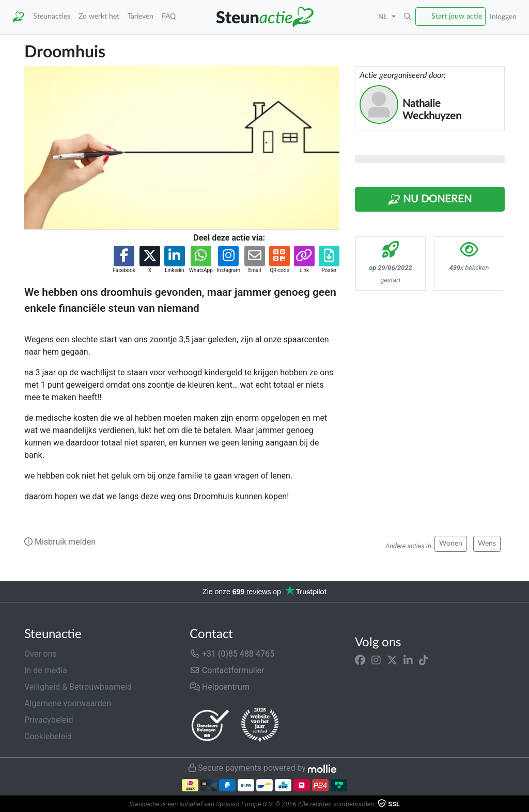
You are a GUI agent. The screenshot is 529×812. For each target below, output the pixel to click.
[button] (408, 17)
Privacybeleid (49, 720)
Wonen (451, 544)
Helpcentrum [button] (220, 687)
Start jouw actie (457, 16)
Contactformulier (227, 670)
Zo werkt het (99, 16)
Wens (487, 544)
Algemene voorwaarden (68, 703)
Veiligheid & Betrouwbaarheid (78, 687)
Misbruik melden (60, 542)
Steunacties (52, 16)
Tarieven (141, 16)
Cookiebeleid (48, 736)
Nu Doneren (430, 200)
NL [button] (384, 17)
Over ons (41, 654)
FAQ (169, 16)
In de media (46, 670)
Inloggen (503, 17)
